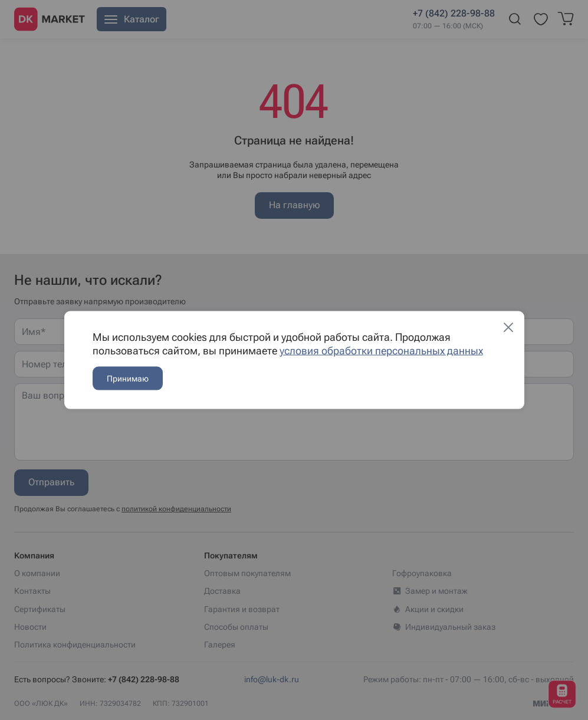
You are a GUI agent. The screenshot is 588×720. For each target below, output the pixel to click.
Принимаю (128, 379)
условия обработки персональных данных (381, 351)
